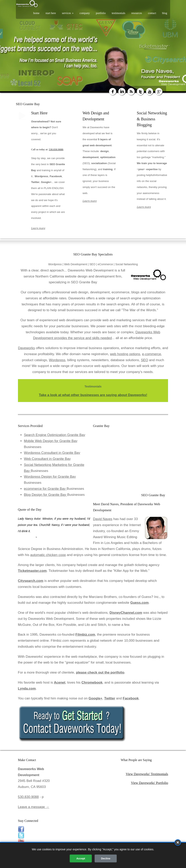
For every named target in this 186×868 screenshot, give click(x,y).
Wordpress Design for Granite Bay (50, 477)
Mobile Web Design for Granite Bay (51, 441)
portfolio (101, 13)
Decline (106, 858)
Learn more (38, 228)
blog (165, 13)
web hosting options (125, 354)
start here (51, 13)
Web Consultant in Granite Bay (47, 459)
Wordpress (57, 360)
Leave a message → (34, 807)
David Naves (103, 519)
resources (137, 13)
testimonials (119, 13)
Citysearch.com (31, 581)
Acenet (60, 683)
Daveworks (27, 348)
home (36, 13)
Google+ (95, 698)
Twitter (110, 698)
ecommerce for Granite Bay (45, 489)
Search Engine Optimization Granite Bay (55, 435)
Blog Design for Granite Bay (45, 495)
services (68, 13)
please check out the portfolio (100, 672)
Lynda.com (27, 689)
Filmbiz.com (85, 635)
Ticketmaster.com (32, 571)
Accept (81, 858)
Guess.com (139, 603)
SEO (144, 360)
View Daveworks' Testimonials (147, 774)
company (85, 13)
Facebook (131, 698)
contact (152, 13)
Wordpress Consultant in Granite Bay (52, 453)
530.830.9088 (56, 149)
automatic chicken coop (48, 555)
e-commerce (151, 354)
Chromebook (92, 683)
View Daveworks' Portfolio (150, 783)
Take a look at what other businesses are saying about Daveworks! (93, 395)
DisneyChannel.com (126, 613)
